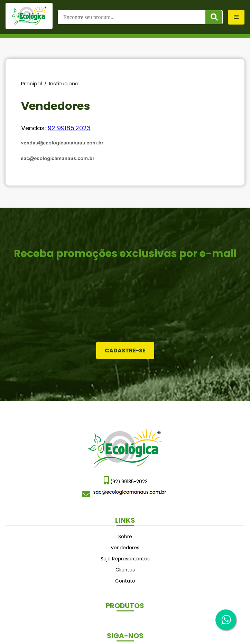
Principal (31, 84)
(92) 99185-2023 (126, 481)
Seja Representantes (125, 559)
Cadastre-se (125, 351)
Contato (125, 581)
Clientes (125, 570)
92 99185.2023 (69, 128)
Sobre (125, 537)
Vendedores (125, 548)
